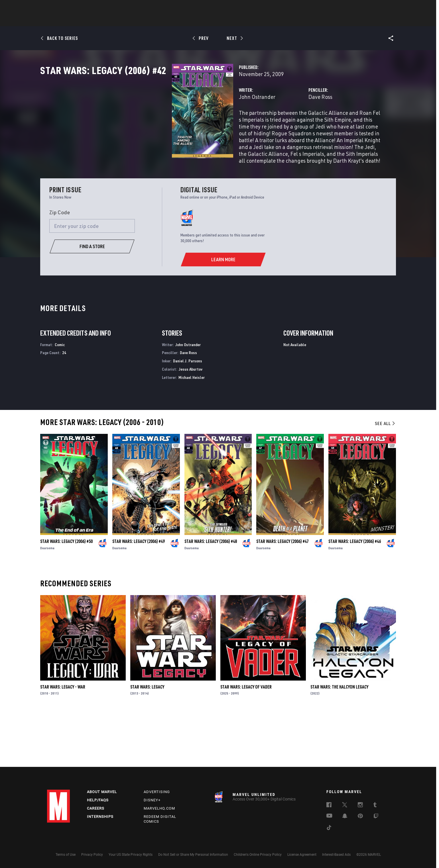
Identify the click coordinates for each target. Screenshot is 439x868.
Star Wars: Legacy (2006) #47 (282, 594)
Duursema (47, 601)
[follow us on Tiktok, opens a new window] (329, 828)
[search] (382, 7)
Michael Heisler (192, 430)
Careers (96, 808)
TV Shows (235, 20)
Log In (68, 7)
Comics (155, 20)
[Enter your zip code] (92, 279)
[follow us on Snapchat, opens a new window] (345, 817)
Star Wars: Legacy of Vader (246, 740)
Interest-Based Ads (336, 855)
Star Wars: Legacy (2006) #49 (139, 594)
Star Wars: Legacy (147, 740)
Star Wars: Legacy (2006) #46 (355, 594)
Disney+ (152, 800)
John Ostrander (165, 122)
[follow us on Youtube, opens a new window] (329, 816)
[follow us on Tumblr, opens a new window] (375, 806)
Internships (100, 817)
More (303, 20)
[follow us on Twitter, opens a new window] (345, 806)
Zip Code (60, 265)
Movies (210, 20)
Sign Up (87, 7)
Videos (282, 20)
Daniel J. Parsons (188, 414)
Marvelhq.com (159, 808)
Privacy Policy (92, 855)
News (133, 20)
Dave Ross (274, 122)
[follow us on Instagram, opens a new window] (360, 806)
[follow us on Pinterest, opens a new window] (360, 816)
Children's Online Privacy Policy (258, 855)
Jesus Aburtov (191, 422)
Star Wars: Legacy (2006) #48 (211, 594)
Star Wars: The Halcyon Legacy (339, 740)
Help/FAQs (98, 800)
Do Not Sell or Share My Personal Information (193, 855)
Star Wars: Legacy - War (63, 740)
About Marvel (102, 792)
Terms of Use (66, 855)
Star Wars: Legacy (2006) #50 (66, 594)
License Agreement (302, 855)
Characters (182, 20)
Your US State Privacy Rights (131, 855)
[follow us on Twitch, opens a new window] (376, 817)
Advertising (157, 792)
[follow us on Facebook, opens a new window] (329, 806)
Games (260, 20)
